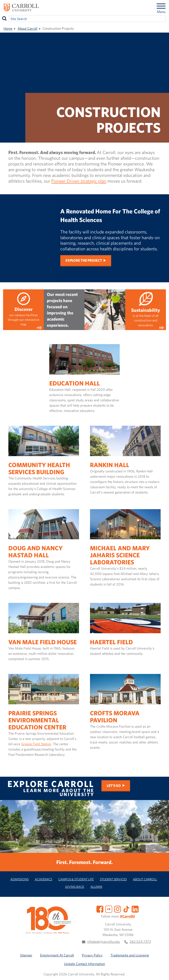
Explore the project (84, 261)
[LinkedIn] (135, 909)
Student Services (113, 879)
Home (8, 28)
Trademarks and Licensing (130, 955)
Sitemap (26, 955)
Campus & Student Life (76, 879)
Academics (43, 879)
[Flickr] (109, 909)
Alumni (96, 887)
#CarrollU (127, 916)
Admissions (19, 879)
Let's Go (114, 785)
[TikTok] (126, 909)
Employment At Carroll (57, 955)
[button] (161, 972)
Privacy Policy (92, 955)
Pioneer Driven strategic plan (79, 181)
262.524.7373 (140, 941)
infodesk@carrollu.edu (104, 941)
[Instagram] (118, 909)
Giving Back (75, 887)
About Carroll (28, 28)
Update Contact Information (84, 964)
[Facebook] (100, 909)
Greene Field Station (36, 744)
